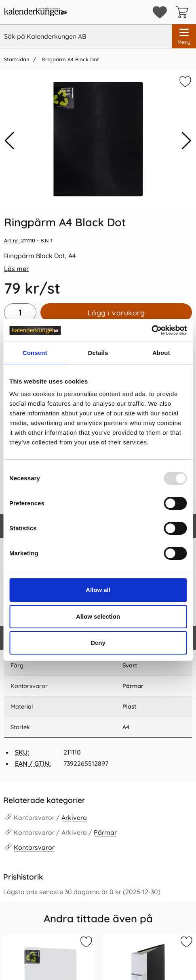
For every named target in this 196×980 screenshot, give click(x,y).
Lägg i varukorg (116, 313)
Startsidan (17, 59)
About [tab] (161, 353)
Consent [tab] (35, 353)
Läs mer (17, 269)
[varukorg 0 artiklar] (184, 12)
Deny (98, 643)
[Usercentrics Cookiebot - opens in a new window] (151, 330)
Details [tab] (98, 353)
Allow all (98, 590)
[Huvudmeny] (184, 36)
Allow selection (98, 616)
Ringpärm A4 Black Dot (70, 59)
